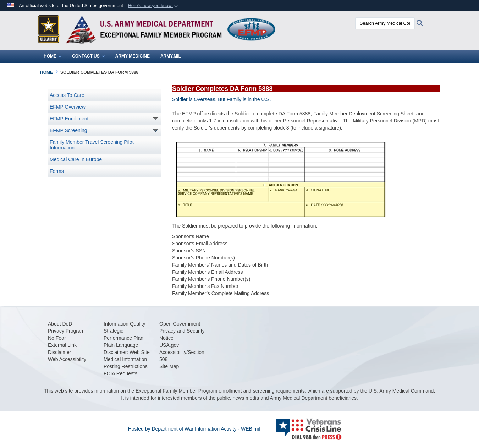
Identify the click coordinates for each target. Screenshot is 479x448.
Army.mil (171, 56)
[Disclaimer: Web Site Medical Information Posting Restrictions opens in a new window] (127, 359)
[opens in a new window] (60, 324)
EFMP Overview (68, 107)
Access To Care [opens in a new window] (67, 95)
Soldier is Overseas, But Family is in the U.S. (222, 99)
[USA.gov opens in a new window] (169, 345)
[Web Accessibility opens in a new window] (67, 359)
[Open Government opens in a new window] (180, 324)
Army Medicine (133, 56)
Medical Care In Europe (76, 159)
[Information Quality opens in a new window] (125, 324)
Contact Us (88, 56)
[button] (153, 6)
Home (53, 56)
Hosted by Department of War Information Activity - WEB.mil (194, 429)
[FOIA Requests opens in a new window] (120, 373)
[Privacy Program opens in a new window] (66, 331)
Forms (57, 171)
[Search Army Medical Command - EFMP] (383, 23)
